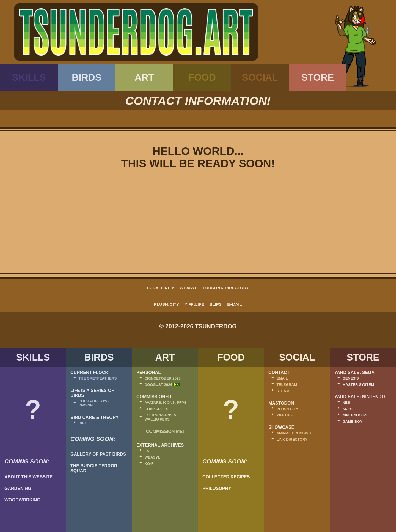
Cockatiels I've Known (94, 403)
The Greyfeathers (97, 378)
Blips (216, 304)
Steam (283, 391)
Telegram (287, 385)
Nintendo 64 (354, 415)
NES (346, 403)
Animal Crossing (294, 433)
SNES (347, 409)
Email (282, 378)
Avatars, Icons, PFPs (165, 403)
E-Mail (235, 304)
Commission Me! (165, 431)
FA (147, 451)
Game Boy (352, 421)
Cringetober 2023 (163, 378)
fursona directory (226, 287)
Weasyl (188, 287)
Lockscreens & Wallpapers (160, 417)
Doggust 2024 (158, 385)
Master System (358, 385)
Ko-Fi (149, 464)
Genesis (350, 378)
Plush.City (167, 304)
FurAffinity (161, 287)
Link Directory (292, 439)
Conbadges (156, 409)
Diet (82, 423)
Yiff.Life (194, 304)
